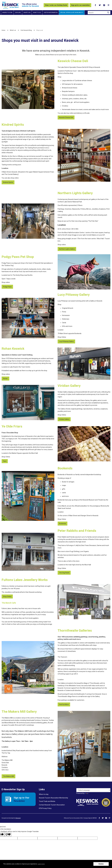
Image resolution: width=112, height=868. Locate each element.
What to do (37, 13)
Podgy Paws (7, 287)
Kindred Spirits (8, 182)
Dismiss (101, 864)
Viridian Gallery (64, 419)
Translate (90, 793)
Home (3, 30)
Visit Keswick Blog (26, 30)
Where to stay (7, 13)
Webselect (18, 818)
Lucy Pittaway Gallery (66, 341)
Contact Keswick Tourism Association (52, 805)
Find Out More (64, 704)
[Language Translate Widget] (93, 790)
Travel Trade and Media (47, 801)
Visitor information (51, 13)
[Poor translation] (8, 835)
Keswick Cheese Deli (66, 117)
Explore (18, 13)
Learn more (41, 864)
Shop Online (7, 597)
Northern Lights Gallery (67, 249)
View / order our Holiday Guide (56, 5)
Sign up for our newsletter (80, 5)
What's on (27, 13)
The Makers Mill (8, 776)
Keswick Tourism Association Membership (53, 798)
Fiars (5, 461)
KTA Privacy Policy (45, 808)
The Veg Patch (64, 573)
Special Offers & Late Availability (72, 13)
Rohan (5, 379)
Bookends (63, 524)
